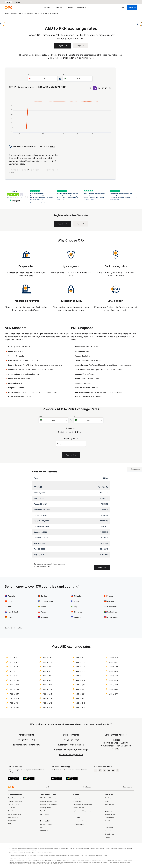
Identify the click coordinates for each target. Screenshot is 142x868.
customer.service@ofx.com (26, 745)
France (77, 601)
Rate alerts (44, 811)
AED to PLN (81, 680)
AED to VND (114, 671)
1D (90, 88)
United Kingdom (80, 617)
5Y (106, 88)
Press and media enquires (81, 821)
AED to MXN (48, 698)
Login (48, 787)
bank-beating (88, 35)
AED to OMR (81, 662)
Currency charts (45, 808)
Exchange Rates (16, 13)
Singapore (78, 612)
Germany (111, 601)
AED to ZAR (114, 694)
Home (7, 13)
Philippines (78, 596)
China (10, 601)
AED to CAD (15, 667)
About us (108, 798)
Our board (108, 831)
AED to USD (114, 667)
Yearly (81, 432)
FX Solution (12, 808)
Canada (110, 596)
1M (99, 88)
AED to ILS (47, 671)
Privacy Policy (109, 804)
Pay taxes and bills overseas (82, 811)
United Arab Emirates (31, 374)
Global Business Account (16, 798)
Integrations (12, 821)
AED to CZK (14, 685)
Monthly (72, 432)
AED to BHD (14, 662)
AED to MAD (48, 694)
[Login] (123, 8)
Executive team (110, 834)
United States (112, 617)
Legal (107, 801)
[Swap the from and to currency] (60, 79)
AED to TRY (114, 658)
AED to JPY (47, 680)
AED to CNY (15, 680)
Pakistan (92, 374)
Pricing (70, 8)
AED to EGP (14, 694)
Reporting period (71, 438)
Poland (44, 612)
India (10, 607)
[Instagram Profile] (117, 770)
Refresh (53, 147)
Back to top (134, 469)
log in (68, 58)
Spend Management (14, 814)
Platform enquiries (78, 824)
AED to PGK (81, 671)
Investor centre (110, 814)
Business (8, 2)
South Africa (112, 612)
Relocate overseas (78, 808)
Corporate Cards (13, 804)
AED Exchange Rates (30, 13)
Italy (76, 607)
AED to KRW (48, 685)
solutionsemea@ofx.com (71, 755)
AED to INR (47, 676)
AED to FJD (14, 703)
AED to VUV (114, 676)
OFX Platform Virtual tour (48, 798)
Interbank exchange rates (49, 801)
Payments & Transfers (15, 801)
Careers (107, 837)
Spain (10, 617)
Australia (11, 596)
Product (47, 8)
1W (95, 88)
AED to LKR (47, 689)
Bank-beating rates (116, 266)
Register (132, 8)
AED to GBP (14, 708)
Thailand (44, 617)
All (110, 88)
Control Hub (12, 811)
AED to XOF (114, 685)
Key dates (108, 821)
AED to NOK (48, 708)
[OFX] (8, 8)
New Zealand (13, 612)
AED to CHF (14, 671)
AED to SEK (81, 694)
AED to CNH (15, 676)
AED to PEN (81, 667)
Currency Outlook (46, 824)
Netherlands (112, 607)
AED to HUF (48, 662)
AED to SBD (81, 689)
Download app (77, 801)
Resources (81, 8)
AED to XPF (114, 689)
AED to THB (81, 703)
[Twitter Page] (104, 770)
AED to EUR (14, 698)
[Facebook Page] (96, 770)
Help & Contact (86, 787)
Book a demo (128, 787)
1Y (103, 88)
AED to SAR (81, 685)
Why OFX (59, 8)
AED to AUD (15, 658)
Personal (17, 2)
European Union (47, 601)
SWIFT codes (45, 814)
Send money (77, 798)
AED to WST (114, 680)
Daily (63, 432)
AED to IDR (47, 667)
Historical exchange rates (48, 804)
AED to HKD (48, 658)
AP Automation (13, 817)
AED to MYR (48, 703)
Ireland (44, 607)
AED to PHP (81, 676)
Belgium (44, 596)
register (58, 58)
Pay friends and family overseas (83, 804)
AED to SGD (81, 698)
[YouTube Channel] (113, 770)
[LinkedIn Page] (100, 770)
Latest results (109, 818)
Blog (42, 827)
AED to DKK (14, 689)
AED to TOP (81, 708)
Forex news (44, 831)
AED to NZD (81, 658)
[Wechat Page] (109, 770)
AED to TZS (114, 662)
